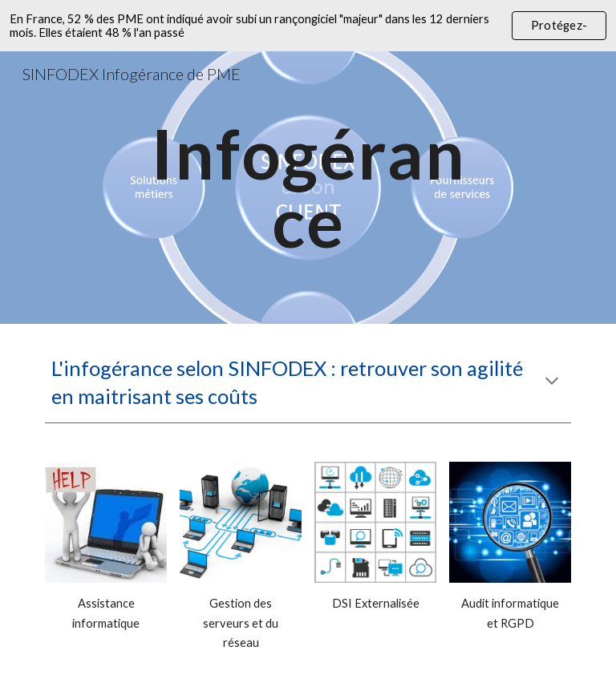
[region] (308, 26)
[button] (552, 382)
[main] (308, 188)
